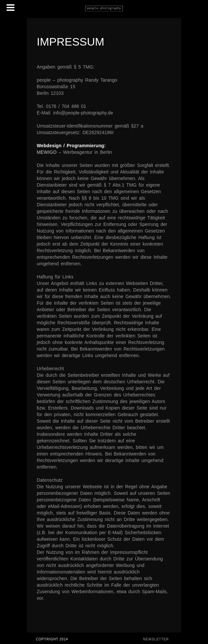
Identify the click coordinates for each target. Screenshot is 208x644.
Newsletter (156, 639)
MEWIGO (47, 152)
